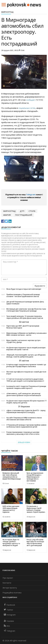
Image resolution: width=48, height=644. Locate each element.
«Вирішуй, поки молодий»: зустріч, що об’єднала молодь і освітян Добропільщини (26, 356)
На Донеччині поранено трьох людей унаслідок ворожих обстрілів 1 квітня (26, 349)
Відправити (40, 286)
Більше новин (24, 442)
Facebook (9, 605)
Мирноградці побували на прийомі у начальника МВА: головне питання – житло (26, 334)
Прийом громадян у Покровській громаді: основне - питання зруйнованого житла (23, 295)
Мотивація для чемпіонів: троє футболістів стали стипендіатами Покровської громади (26, 310)
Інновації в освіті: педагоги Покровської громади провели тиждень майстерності (26, 387)
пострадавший (24, 215)
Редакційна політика (12, 593)
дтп (22, 211)
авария (7, 215)
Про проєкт (8, 578)
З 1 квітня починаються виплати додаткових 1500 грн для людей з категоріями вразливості (25, 380)
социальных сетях (27, 108)
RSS (7, 626)
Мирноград (7, 12)
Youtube (9, 621)
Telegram (31, 194)
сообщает (31, 100)
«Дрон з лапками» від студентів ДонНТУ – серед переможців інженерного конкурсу (26, 411)
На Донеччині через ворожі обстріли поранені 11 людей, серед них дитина (26, 402)
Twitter (9, 610)
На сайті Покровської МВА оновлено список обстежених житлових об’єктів (24, 419)
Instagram (10, 615)
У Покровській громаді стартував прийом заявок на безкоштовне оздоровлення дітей (26, 426)
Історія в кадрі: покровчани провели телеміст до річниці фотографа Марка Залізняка (26, 366)
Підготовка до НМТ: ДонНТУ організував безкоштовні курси (23, 327)
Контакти (7, 583)
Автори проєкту (10, 588)
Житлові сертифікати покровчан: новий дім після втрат (26, 373)
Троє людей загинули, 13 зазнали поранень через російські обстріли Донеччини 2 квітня (25, 317)
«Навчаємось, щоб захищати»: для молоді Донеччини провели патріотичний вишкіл (24, 394)
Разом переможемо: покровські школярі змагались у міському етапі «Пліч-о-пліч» (23, 433)
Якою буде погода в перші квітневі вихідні (24, 289)
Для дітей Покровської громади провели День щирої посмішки (25, 303)
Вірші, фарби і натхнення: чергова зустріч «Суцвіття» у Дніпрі (23, 341)
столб (32, 211)
